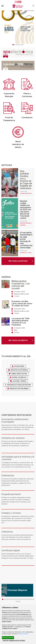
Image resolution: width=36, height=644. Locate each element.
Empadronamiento (11, 494)
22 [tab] (18, 602)
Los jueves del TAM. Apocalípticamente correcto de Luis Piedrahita (21, 322)
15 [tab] (25, 599)
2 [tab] (15, 45)
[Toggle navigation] (3, 6)
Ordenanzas (8, 476)
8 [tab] (14, 599)
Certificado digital (11, 551)
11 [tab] (19, 599)
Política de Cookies (23, 634)
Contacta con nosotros (13, 438)
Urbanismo (7, 532)
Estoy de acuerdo (8, 638)
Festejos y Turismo (11, 513)
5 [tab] (20, 45)
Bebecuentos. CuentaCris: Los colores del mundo (21, 285)
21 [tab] (16, 602)
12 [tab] (20, 599)
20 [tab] (34, 599)
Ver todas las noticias (18, 261)
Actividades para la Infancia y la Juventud (18, 458)
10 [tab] (17, 599)
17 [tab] (29, 599)
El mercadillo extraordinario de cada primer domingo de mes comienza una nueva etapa (26, 240)
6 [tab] (21, 45)
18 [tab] (30, 599)
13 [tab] (22, 599)
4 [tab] (18, 45)
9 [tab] (16, 599)
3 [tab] (16, 45)
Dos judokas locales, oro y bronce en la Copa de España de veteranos (26, 180)
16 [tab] (27, 599)
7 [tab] (23, 45)
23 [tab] (20, 602)
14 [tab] (24, 599)
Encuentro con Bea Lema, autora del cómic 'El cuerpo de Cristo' (22, 303)
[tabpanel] (18, 27)
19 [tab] (32, 599)
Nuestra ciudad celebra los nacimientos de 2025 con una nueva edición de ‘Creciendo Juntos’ (25, 210)
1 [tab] (13, 45)
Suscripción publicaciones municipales (15, 421)
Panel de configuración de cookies (14, 641)
